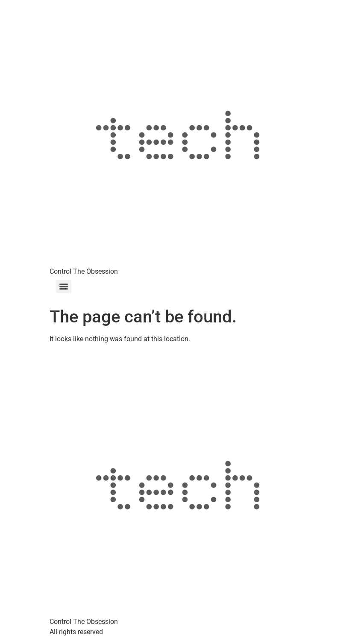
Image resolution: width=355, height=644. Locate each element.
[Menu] (64, 287)
